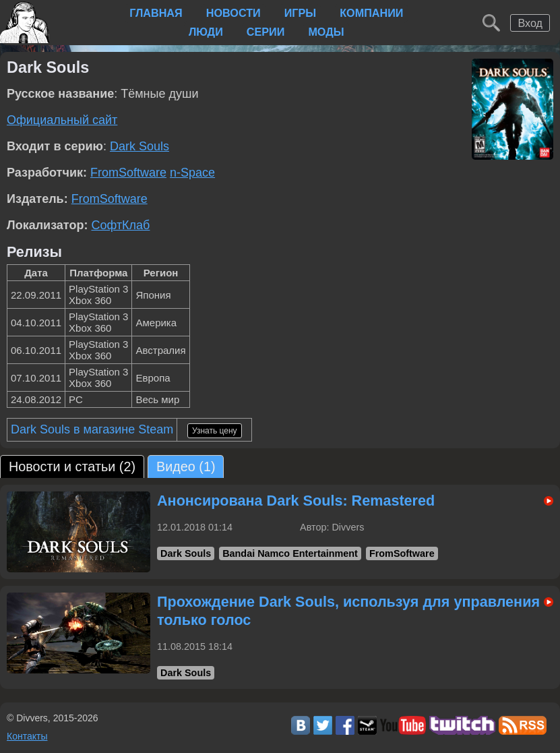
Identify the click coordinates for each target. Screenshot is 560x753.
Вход (530, 23)
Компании (371, 13)
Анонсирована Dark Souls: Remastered (296, 501)
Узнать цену (215, 431)
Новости (234, 13)
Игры (300, 13)
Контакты (27, 736)
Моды (326, 32)
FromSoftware (128, 173)
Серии (266, 32)
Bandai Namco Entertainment (290, 553)
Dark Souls (139, 146)
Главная (156, 13)
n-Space (192, 173)
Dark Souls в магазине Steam (92, 429)
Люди (206, 32)
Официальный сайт (62, 120)
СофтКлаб (120, 225)
